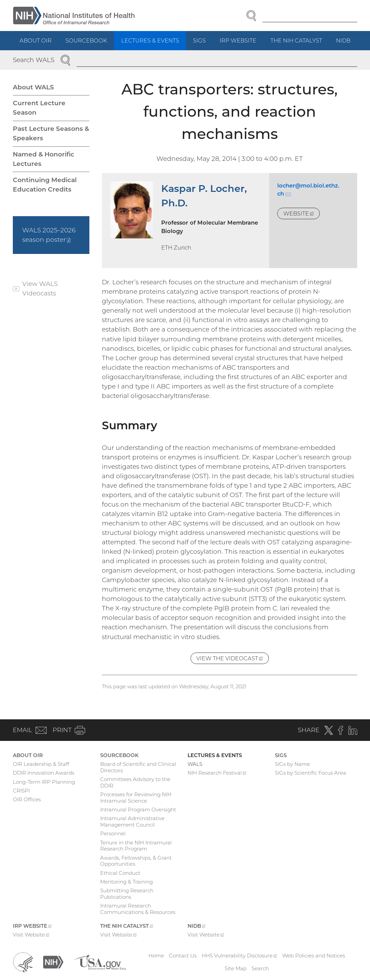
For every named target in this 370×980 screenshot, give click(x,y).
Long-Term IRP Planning (44, 782)
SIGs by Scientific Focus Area (310, 773)
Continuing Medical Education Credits (45, 185)
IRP (241, 43)
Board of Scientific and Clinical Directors (138, 767)
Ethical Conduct (120, 873)
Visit (31, 935)
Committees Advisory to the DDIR (135, 782)
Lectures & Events (150, 40)
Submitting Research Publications (127, 894)
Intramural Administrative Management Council (132, 822)
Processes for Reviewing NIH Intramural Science (136, 798)
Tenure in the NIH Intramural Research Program (136, 846)
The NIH (300, 43)
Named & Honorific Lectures (44, 159)
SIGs (199, 40)
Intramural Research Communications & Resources (138, 909)
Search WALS (34, 60)
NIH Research (217, 774)
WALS (195, 764)
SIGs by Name (292, 764)
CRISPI (21, 791)
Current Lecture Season (39, 108)
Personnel (113, 833)
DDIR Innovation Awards (44, 773)
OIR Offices (27, 799)
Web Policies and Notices (314, 956)
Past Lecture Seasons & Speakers (51, 133)
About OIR (36, 40)
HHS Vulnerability (239, 956)
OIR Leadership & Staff (41, 764)
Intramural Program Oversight (138, 810)
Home (156, 956)
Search (260, 968)
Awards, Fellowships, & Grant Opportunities (136, 861)
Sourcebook (86, 40)
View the (233, 659)
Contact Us (183, 956)
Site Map (236, 968)
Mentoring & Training (126, 882)
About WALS (33, 87)
